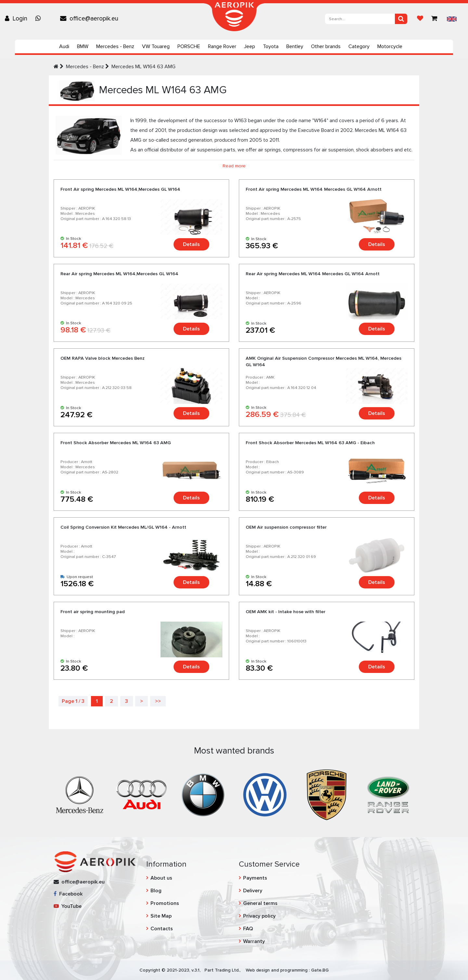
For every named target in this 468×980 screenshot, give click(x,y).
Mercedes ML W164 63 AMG (143, 67)
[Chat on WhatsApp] (40, 19)
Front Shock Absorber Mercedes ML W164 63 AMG (116, 443)
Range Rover (222, 46)
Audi (64, 46)
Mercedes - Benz (115, 46)
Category (359, 46)
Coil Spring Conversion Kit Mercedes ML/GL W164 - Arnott (123, 527)
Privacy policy (259, 916)
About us (161, 878)
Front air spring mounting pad (93, 612)
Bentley (295, 46)
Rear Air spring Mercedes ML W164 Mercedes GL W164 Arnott (313, 274)
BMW (83, 46)
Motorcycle (390, 46)
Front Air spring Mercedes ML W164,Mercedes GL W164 (120, 189)
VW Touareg (156, 46)
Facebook (68, 894)
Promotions (165, 903)
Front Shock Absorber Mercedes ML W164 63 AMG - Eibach (310, 443)
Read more (234, 166)
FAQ (248, 929)
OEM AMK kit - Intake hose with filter (286, 612)
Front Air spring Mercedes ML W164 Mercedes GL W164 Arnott (314, 189)
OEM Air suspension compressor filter (286, 527)
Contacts (162, 929)
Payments (255, 878)
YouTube (68, 906)
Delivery (253, 891)
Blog (156, 891)
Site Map (161, 916)
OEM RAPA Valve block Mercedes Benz (103, 358)
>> (158, 701)
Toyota (271, 46)
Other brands (326, 46)
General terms (260, 903)
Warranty (254, 941)
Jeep (250, 46)
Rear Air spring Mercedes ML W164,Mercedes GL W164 (119, 274)
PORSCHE (189, 46)
